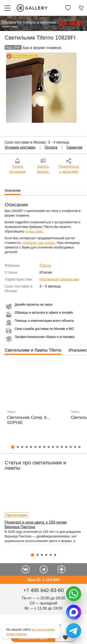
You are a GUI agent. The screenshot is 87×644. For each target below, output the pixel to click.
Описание (13, 190)
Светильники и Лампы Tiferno (33, 350)
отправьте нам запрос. (39, 243)
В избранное (66, 638)
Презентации (16, 515)
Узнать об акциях (18, 169)
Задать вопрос (43, 169)
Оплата (51, 147)
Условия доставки (20, 147)
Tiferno (45, 265)
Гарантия (74, 147)
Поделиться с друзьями (69, 169)
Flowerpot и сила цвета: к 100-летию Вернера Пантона (36, 525)
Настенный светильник (59, 279)
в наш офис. (35, 231)
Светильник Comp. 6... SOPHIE (29, 420)
